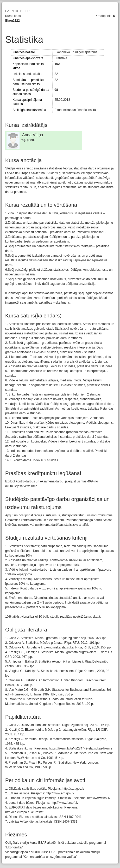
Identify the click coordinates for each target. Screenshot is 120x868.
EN (12, 11)
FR (28, 11)
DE (23, 11)
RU (17, 11)
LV (7, 11)
